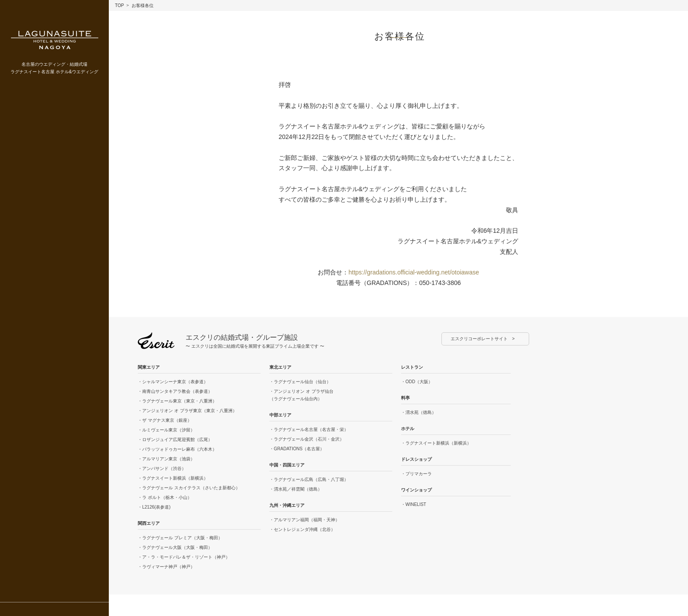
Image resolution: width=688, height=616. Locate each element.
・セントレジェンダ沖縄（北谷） (302, 529)
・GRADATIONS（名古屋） (297, 449)
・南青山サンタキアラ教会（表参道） (175, 391)
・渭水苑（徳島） (419, 412)
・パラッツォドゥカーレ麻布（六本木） (177, 449)
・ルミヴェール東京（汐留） (166, 430)
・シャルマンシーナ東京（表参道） (173, 382)
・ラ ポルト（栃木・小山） (165, 497)
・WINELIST (414, 504)
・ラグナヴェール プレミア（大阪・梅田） (180, 538)
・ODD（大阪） (417, 382)
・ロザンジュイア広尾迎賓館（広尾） (175, 440)
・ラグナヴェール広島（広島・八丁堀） (309, 479)
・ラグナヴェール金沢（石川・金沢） (307, 439)
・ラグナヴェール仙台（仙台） (300, 382)
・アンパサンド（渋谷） (162, 468)
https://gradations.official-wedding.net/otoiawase (414, 272)
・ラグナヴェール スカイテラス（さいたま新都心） (189, 488)
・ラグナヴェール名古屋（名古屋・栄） (309, 429)
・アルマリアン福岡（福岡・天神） (305, 520)
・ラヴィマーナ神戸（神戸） (166, 567)
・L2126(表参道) (154, 507)
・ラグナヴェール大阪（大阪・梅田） (175, 547)
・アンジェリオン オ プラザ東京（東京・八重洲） (187, 411)
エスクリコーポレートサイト (479, 339)
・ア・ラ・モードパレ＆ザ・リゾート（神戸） (184, 557)
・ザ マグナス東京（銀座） (165, 420)
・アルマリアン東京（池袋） (166, 459)
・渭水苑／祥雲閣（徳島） (296, 489)
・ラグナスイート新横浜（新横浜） (173, 478)
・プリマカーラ (416, 474)
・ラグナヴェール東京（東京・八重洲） (177, 401)
